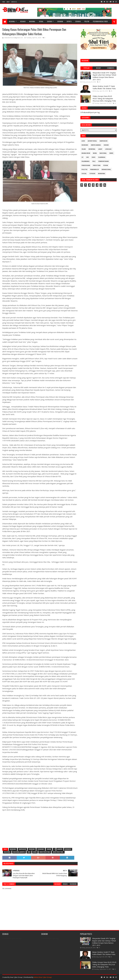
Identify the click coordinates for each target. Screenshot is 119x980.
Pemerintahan (103, 161)
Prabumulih (94, 170)
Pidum (106, 165)
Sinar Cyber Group (16, 977)
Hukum (49, 849)
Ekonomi (60, 21)
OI (82, 157)
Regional (12, 21)
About (8, 2)
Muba (95, 153)
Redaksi (23, 21)
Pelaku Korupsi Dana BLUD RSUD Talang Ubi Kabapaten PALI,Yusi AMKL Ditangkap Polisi (104, 99)
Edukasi (78, 21)
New (29, 852)
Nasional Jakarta (19, 852)
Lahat (100, 149)
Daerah (50, 21)
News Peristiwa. (58, 852)
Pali (94, 161)
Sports (69, 21)
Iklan (84, 149)
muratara (102, 174)
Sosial (41, 21)
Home (4, 2)
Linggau (108, 149)
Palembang (86, 161)
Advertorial (92, 141)
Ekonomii (41, 849)
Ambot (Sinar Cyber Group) (43, 977)
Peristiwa (97, 165)
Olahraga (102, 157)
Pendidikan (86, 165)
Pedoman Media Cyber (100, 21)
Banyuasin (22, 849)
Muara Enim (86, 153)
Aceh (83, 141)
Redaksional (106, 170)
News (35, 852)
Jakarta (60, 849)
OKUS (93, 157)
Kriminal (92, 149)
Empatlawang (96, 145)
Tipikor (92, 174)
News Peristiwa (45, 852)
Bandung (13, 849)
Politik (87, 21)
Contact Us (14, 2)
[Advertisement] (40, 829)
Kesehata (68, 849)
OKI (88, 157)
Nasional (32, 21)
